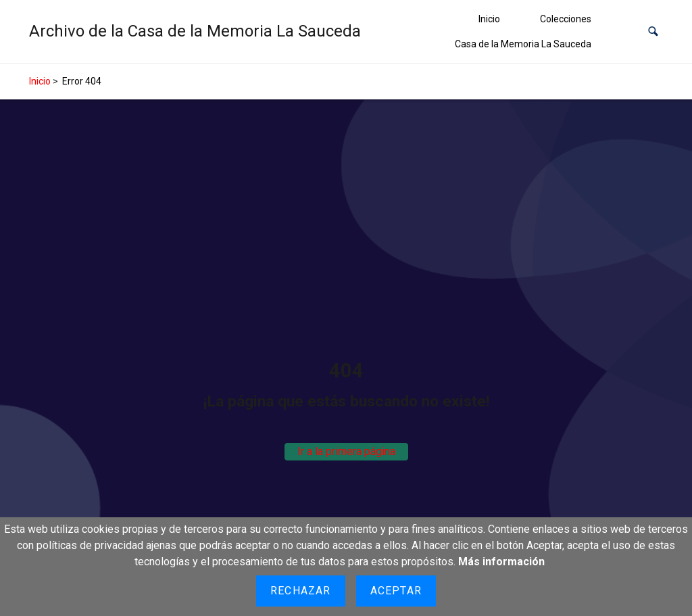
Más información (501, 562)
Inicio (489, 19)
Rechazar (301, 591)
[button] (653, 31)
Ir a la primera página (346, 451)
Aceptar (396, 591)
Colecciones (566, 19)
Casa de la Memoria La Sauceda (523, 44)
